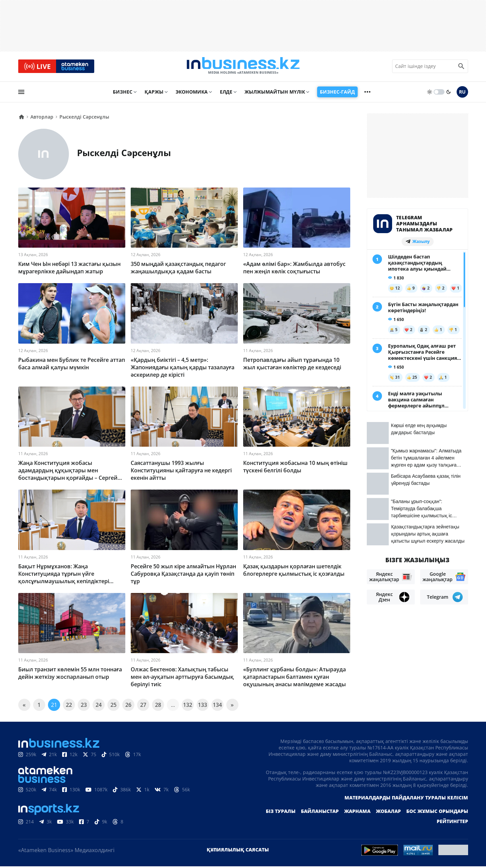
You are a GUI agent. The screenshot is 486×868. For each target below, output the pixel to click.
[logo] (243, 67)
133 (202, 706)
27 (143, 706)
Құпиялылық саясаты (238, 851)
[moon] (449, 94)
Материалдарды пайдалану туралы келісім (406, 799)
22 (69, 706)
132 (188, 706)
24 (99, 706)
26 (128, 706)
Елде (226, 93)
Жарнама (357, 813)
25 (113, 706)
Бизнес (123, 93)
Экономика (192, 93)
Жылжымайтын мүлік (275, 93)
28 (158, 706)
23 (84, 706)
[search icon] (461, 67)
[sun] (430, 94)
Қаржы (154, 93)
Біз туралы (281, 813)
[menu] (21, 94)
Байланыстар (320, 813)
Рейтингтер (452, 823)
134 (217, 706)
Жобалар (388, 813)
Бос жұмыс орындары (437, 813)
